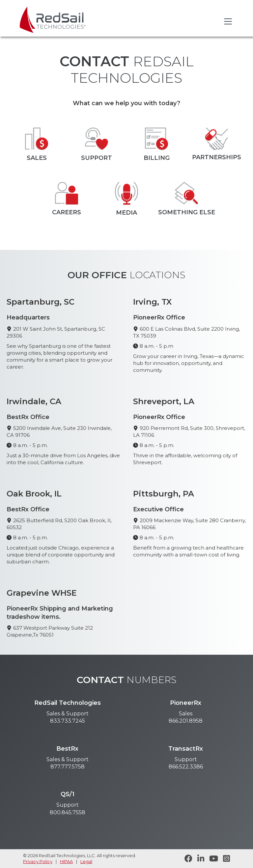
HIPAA (66, 861)
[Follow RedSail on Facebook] (186, 859)
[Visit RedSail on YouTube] (211, 859)
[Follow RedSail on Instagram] (224, 859)
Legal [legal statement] (86, 861)
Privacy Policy (38, 861)
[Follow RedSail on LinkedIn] (198, 859)
